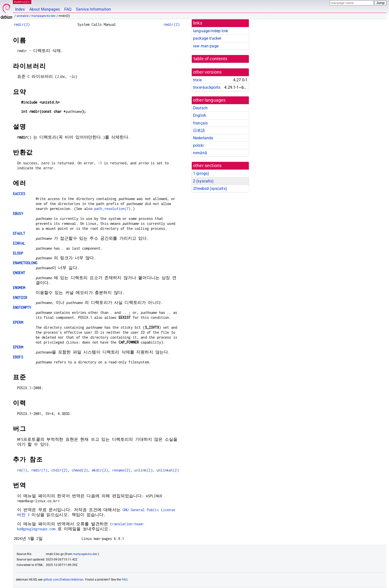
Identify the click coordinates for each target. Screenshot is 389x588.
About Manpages (45, 9)
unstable (23, 16)
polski (198, 145)
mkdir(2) (100, 470)
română (200, 153)
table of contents (211, 59)
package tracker (207, 38)
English (200, 115)
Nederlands (203, 138)
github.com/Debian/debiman (64, 580)
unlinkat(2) (168, 470)
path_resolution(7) (113, 209)
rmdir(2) (22, 24)
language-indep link (211, 31)
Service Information (93, 9)
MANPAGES (22, 2)
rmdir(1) (39, 470)
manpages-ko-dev (43, 16)
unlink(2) (143, 470)
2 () (203, 181)
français (200, 123)
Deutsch (200, 108)
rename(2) (121, 470)
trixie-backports (207, 87)
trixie (197, 80)
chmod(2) (80, 470)
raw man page (206, 46)
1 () (201, 173)
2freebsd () (210, 189)
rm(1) (22, 470)
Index (20, 9)
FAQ (68, 9)
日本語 (199, 131)
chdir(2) (59, 470)
